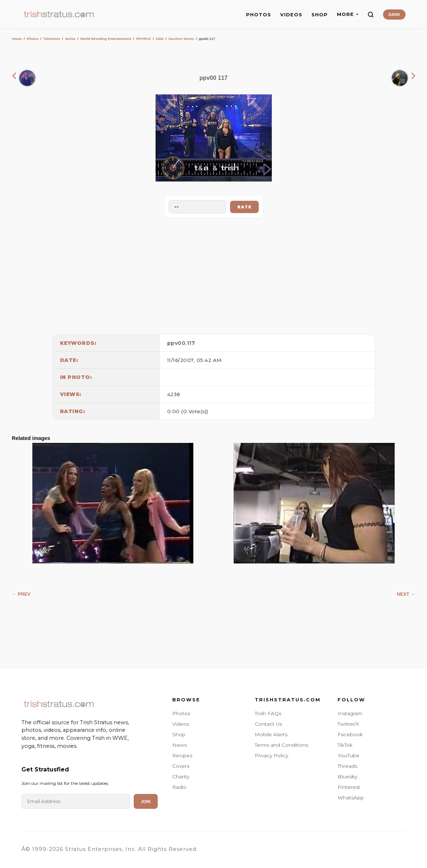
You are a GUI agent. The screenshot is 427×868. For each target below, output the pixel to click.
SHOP (320, 15)
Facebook (350, 734)
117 (191, 343)
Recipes (182, 755)
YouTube (349, 755)
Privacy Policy (271, 755)
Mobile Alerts (271, 734)
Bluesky (347, 777)
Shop (179, 734)
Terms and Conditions (281, 745)
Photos (33, 39)
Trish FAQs (268, 713)
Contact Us (268, 724)
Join (146, 802)
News (180, 745)
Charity (181, 777)
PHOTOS (259, 15)
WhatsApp (351, 798)
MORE (348, 14)
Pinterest (349, 787)
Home (17, 39)
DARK (394, 15)
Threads (347, 766)
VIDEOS (291, 15)
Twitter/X (348, 724)
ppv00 (176, 343)
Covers (181, 766)
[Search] (371, 15)
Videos (181, 724)
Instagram (350, 713)
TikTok (345, 745)
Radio (179, 787)
